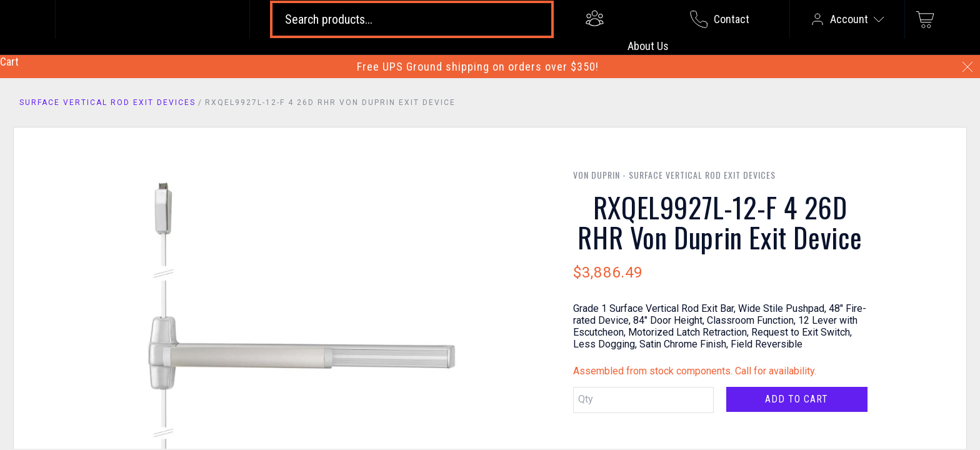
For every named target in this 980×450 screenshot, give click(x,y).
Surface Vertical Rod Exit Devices (107, 102)
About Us (648, 46)
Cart (9, 62)
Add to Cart (797, 399)
